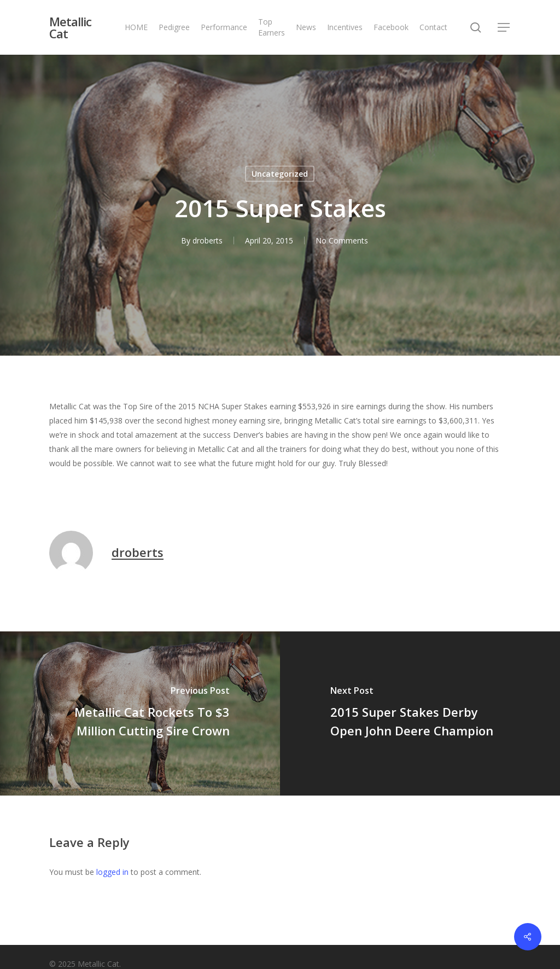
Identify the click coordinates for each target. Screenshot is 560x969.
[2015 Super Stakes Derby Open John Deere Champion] (420, 713)
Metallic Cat (70, 27)
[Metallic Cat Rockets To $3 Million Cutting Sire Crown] (140, 713)
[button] (504, 28)
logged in (112, 872)
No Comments (342, 240)
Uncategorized (280, 174)
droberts (208, 240)
